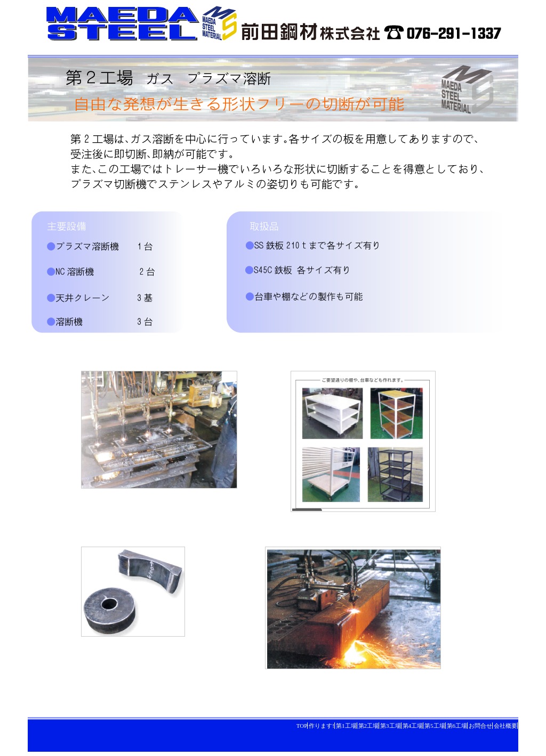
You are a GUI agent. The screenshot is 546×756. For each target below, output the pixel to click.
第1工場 (346, 726)
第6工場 (457, 726)
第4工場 (413, 726)
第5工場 (435, 726)
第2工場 (369, 726)
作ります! (322, 726)
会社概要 (505, 726)
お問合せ (480, 726)
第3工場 (391, 726)
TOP (302, 726)
